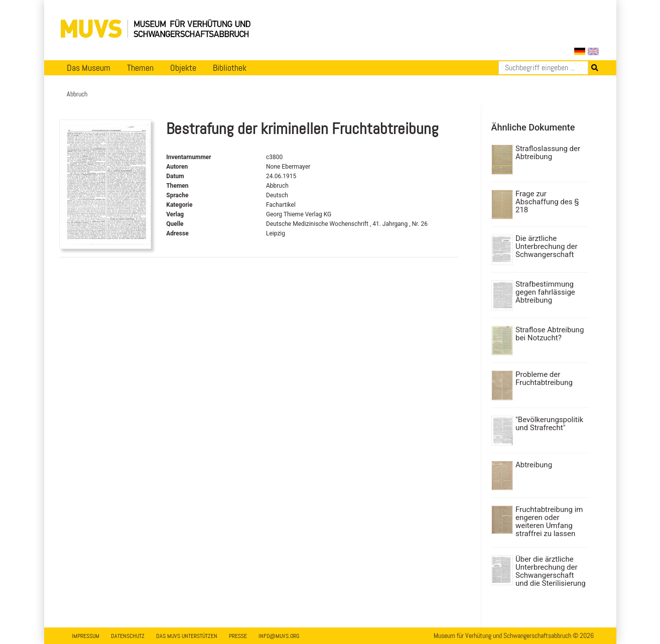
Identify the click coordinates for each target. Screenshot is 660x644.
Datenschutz (128, 636)
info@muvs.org (279, 636)
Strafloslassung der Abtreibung (548, 153)
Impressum (86, 636)
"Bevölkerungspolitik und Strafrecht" (549, 424)
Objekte (183, 68)
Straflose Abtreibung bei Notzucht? (550, 334)
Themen (140, 68)
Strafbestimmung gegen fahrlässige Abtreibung (545, 292)
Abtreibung (534, 465)
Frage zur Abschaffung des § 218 (547, 202)
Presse (238, 636)
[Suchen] (543, 68)
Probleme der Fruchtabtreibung (544, 378)
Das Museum (89, 68)
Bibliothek (230, 68)
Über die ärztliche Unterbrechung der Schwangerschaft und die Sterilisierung (551, 571)
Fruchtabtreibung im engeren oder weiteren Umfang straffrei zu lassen (549, 522)
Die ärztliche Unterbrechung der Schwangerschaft (547, 246)
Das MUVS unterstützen (187, 636)
